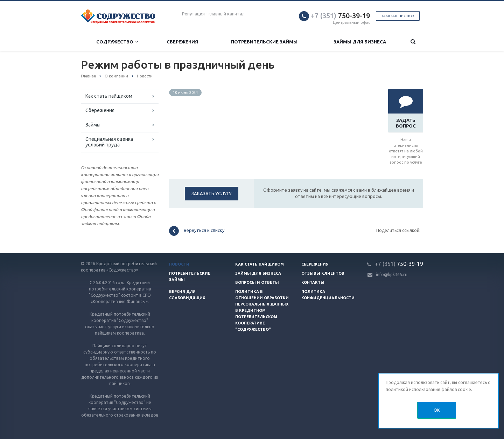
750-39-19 (340, 16)
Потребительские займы (264, 42)
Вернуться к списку (197, 231)
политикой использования (413, 389)
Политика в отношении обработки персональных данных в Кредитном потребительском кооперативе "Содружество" (262, 310)
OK (437, 410)
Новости (179, 264)
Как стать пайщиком (109, 96)
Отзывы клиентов (323, 273)
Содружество (117, 42)
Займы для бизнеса (360, 42)
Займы (93, 125)
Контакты (313, 282)
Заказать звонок (398, 16)
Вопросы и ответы (257, 282)
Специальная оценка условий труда (109, 142)
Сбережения (182, 42)
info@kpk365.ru (392, 275)
